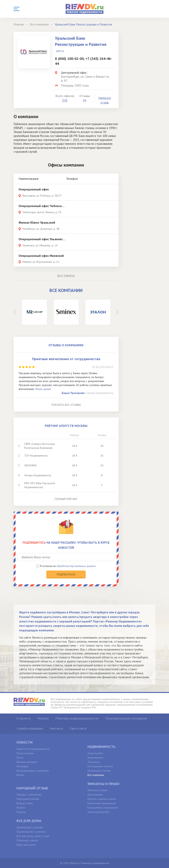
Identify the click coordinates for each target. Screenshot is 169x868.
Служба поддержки (30, 728)
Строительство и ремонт (31, 832)
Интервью (22, 766)
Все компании (96, 775)
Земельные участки (99, 771)
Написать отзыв (105, 100)
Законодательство (98, 812)
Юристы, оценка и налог (102, 799)
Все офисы (66, 276)
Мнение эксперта (27, 762)
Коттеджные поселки (100, 766)
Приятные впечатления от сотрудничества (66, 359)
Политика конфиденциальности (77, 718)
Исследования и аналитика (33, 771)
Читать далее (43, 389)
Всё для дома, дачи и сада (33, 836)
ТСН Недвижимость (36, 456)
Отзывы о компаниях (29, 795)
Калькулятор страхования (103, 808)
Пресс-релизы (25, 753)
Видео (20, 775)
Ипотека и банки (97, 790)
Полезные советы (27, 840)
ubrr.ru (60, 51)
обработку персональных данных (76, 566)
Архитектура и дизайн (30, 827)
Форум (21, 808)
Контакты (56, 728)
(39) (65, 100)
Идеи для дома (26, 845)
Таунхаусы (94, 762)
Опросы (21, 812)
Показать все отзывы (66, 405)
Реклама (43, 718)
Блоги (20, 758)
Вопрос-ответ (25, 803)
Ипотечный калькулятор (102, 803)
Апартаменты (95, 758)
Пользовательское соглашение (126, 718)
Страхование (95, 795)
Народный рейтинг (28, 799)
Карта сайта (78, 728)
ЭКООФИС (31, 465)
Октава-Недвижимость (100, 393)
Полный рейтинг (66, 499)
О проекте (24, 718)
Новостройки (95, 753)
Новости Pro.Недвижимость (33, 749)
